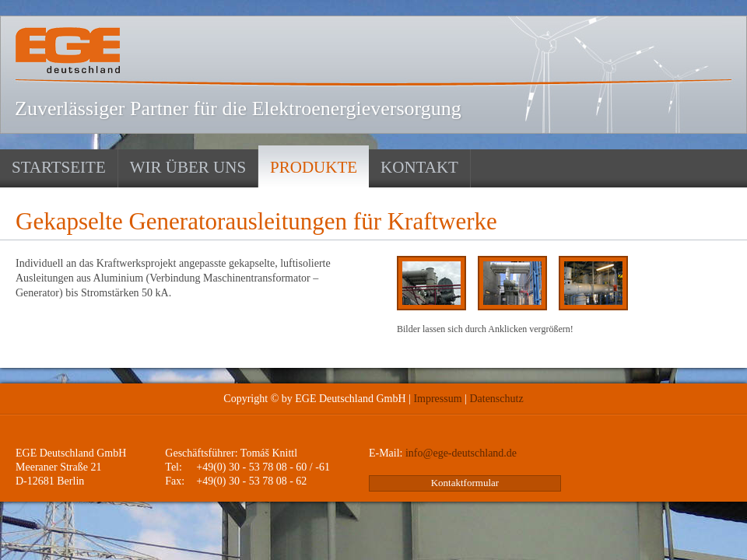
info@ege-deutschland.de (461, 453)
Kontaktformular (465, 483)
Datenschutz (496, 399)
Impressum (437, 399)
